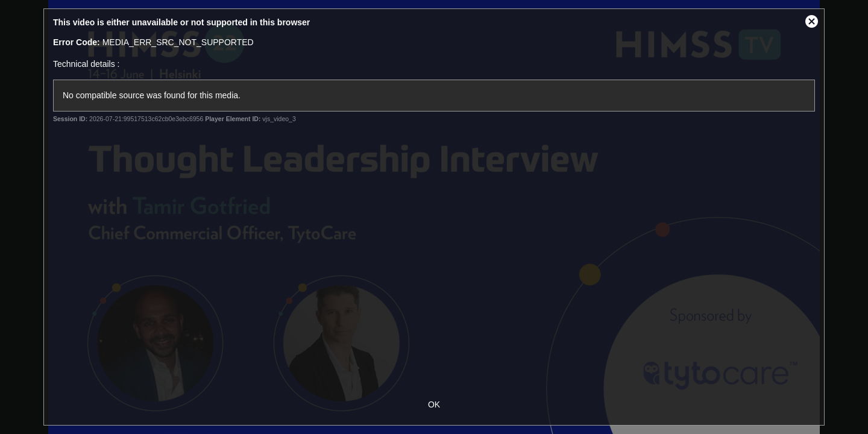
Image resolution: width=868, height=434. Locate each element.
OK (434, 404)
